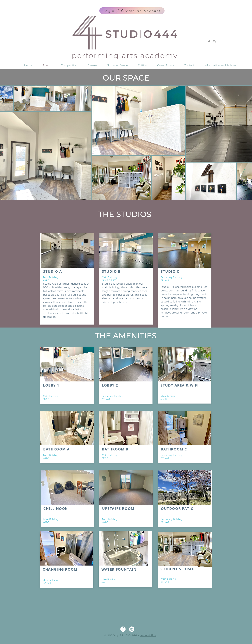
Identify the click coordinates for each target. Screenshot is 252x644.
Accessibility (148, 636)
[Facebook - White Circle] (123, 629)
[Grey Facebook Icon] (209, 42)
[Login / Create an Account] (132, 11)
